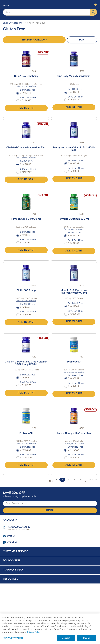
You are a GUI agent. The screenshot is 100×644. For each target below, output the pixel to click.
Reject (86, 638)
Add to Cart (26, 108)
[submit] (94, 12)
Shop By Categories (13, 23)
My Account (12, 561)
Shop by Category (34, 40)
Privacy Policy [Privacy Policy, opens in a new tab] (34, 632)
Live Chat (12, 542)
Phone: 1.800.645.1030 (19, 527)
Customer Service (16, 552)
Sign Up (50, 510)
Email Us (11, 536)
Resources (10, 579)
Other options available (26, 87)
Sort (82, 40)
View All (93, 480)
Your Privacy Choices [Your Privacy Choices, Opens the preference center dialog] (13, 638)
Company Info (13, 570)
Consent (66, 638)
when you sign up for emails (19, 495)
